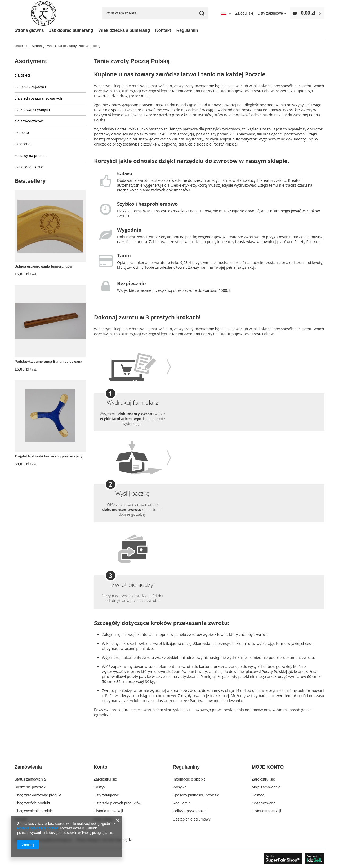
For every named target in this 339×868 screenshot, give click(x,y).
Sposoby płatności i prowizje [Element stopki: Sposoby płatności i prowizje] (196, 795)
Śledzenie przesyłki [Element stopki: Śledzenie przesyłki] (30, 787)
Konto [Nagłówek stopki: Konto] (101, 767)
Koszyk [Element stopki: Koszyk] (100, 787)
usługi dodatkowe (29, 167)
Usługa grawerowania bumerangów (43, 266)
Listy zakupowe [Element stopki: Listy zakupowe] (106, 795)
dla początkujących (30, 87)
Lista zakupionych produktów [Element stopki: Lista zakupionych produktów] (118, 803)
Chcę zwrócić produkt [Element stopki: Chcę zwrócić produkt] (32, 803)
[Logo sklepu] (44, 13)
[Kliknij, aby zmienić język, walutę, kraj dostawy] (226, 13)
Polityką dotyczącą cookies (38, 828)
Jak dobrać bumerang (71, 30)
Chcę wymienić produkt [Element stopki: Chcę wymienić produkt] (34, 811)
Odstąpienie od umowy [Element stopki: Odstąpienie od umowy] (191, 819)
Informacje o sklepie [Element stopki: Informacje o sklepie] (189, 779)
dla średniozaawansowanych (38, 98)
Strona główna (29, 30)
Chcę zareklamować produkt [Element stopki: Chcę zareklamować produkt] (38, 795)
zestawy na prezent (31, 156)
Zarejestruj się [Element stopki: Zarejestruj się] (105, 779)
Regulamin (187, 30)
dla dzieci (22, 75)
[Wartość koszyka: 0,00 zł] (307, 13)
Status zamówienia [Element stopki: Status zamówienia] (30, 779)
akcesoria (23, 144)
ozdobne (22, 133)
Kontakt (163, 30)
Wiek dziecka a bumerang (124, 30)
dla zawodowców (29, 121)
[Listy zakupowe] (272, 13)
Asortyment (31, 61)
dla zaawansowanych (32, 110)
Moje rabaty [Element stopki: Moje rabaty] (103, 819)
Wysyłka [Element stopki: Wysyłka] (180, 787)
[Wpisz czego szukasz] (155, 13)
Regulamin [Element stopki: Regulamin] (182, 803)
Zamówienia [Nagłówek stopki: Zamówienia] (28, 767)
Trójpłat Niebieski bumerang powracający (48, 456)
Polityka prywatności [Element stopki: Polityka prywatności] (189, 811)
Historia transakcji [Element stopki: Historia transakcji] (108, 811)
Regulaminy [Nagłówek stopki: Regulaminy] (186, 767)
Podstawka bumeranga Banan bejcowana (48, 361)
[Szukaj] (202, 13)
